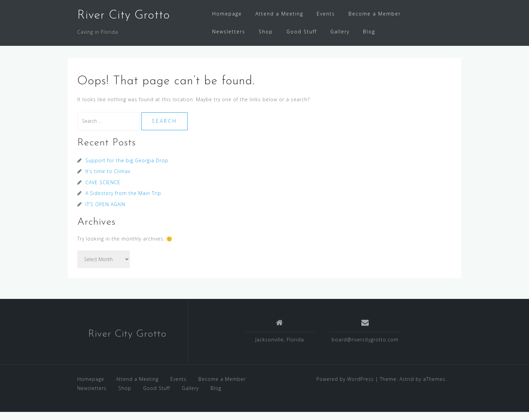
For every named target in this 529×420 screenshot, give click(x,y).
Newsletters (229, 32)
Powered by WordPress (345, 387)
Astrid (407, 387)
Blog (369, 32)
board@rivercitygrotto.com (365, 348)
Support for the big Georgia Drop (127, 169)
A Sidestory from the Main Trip (123, 201)
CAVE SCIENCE (103, 190)
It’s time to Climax (108, 179)
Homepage (227, 14)
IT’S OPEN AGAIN (105, 212)
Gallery (340, 32)
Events (326, 14)
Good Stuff (302, 32)
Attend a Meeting (279, 14)
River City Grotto (124, 16)
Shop (266, 32)
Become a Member (375, 14)
